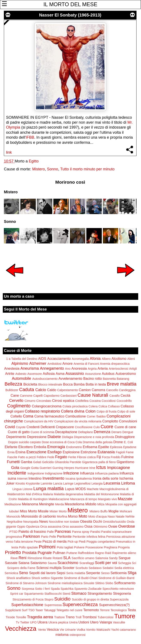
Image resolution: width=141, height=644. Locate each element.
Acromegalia (80, 359)
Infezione (71, 473)
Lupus (70, 489)
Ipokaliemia (84, 479)
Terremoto (91, 610)
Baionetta (109, 379)
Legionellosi (82, 483)
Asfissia (49, 374)
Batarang (123, 379)
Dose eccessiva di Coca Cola (62, 442)
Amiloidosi (54, 364)
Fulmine (127, 457)
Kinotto (20, 483)
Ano (68, 369)
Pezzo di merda (54, 541)
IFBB (30, 137)
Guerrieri (46, 468)
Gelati (37, 462)
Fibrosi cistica (86, 457)
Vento (42, 630)
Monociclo (13, 516)
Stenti (67, 594)
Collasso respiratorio (42, 411)
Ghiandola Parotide (68, 462)
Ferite (72, 457)
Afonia (95, 359)
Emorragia (56, 447)
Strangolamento (100, 593)
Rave (14, 558)
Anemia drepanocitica (115, 364)
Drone (118, 442)
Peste (38, 542)
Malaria (48, 494)
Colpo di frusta (107, 411)
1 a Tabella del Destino (22, 359)
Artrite (10, 374)
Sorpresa (28, 589)
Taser (39, 610)
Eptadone (130, 447)
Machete (93, 489)
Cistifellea (82, 401)
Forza (106, 457)
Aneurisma (30, 368)
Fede (51, 457)
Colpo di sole (126, 411)
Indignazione (54, 473)
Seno (24, 573)
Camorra (98, 390)
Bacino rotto (93, 378)
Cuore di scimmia (43, 432)
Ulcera (43, 622)
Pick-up (73, 542)
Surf (24, 610)
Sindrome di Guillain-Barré (116, 578)
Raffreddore (86, 553)
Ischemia (126, 478)
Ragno (99, 553)
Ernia (11, 452)
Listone (27, 489)
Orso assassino (73, 527)
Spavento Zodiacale (88, 589)
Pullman (59, 553)
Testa (132, 610)
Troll (79, 617)
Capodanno (51, 396)
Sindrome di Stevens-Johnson (26, 583)
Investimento (53, 478)
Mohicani (126, 511)
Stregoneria (122, 593)
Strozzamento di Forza (28, 599)
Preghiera (110, 547)
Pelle (53, 537)
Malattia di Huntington (33, 499)
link (9, 152)
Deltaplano (86, 432)
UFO (33, 622)
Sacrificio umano (83, 558)
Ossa (88, 526)
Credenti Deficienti (41, 427)
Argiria (92, 369)
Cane (15, 395)
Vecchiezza (21, 629)
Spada (55, 589)
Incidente (17, 473)
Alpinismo (20, 363)
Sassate (11, 563)
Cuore (107, 427)
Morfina (62, 516)
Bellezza (13, 384)
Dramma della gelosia (98, 442)
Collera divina (73, 411)
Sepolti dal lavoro (42, 573)
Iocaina (70, 479)
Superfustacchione (27, 605)
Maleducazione (59, 499)
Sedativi (108, 568)
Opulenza (33, 527)
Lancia (58, 483)
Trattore (59, 617)
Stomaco (79, 593)
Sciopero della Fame (21, 568)
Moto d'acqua (97, 516)
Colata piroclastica (75, 406)
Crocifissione (84, 427)
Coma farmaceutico (49, 416)
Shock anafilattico (19, 578)
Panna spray (81, 532)
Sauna (52, 563)
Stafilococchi (53, 594)
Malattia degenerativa (69, 494)
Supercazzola (119, 599)
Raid (108, 553)
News (43, 521)
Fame (130, 452)
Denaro (116, 432)
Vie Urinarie (68, 630)
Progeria (124, 547)
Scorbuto (82, 568)
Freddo (116, 457)
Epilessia (116, 447)
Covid (10, 427)
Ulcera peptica (58, 622)
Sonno (52, 169)
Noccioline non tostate (64, 522)
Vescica (53, 629)
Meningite (46, 504)
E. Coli (128, 442)
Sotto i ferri (43, 589)
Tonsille (21, 617)
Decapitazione (66, 432)
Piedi (82, 542)
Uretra (73, 622)
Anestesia (12, 368)
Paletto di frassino (32, 531)
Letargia (97, 483)
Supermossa (53, 605)
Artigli (133, 369)
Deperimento (16, 437)
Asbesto (21, 374)
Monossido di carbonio (39, 516)
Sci (134, 563)
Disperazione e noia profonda (94, 437)
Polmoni (47, 547)
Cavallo (114, 396)
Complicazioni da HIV (39, 421)
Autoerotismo (126, 374)
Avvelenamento (70, 378)
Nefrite (130, 516)
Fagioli (120, 452)
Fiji (99, 457)
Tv (18, 622)
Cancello (112, 390)
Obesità (86, 521)
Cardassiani (69, 396)
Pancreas (63, 531)
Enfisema (90, 447)
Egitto (34, 161)
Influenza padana (107, 473)
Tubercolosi (105, 617)
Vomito (91, 630)
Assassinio (75, 374)
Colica (103, 406)
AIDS (42, 359)
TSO (31, 610)
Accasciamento (59, 359)
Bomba (79, 384)
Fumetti (13, 462)
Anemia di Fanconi (86, 364)
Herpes (69, 468)
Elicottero (26, 447)
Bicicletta (30, 384)
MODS (81, 489)
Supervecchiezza (80, 604)
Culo (97, 427)
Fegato (61, 457)
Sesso (105, 573)
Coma (28, 416)
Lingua (17, 489)
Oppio (21, 527)
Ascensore (34, 374)
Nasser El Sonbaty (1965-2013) (70, 15)
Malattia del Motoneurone (102, 494)
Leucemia (112, 483)
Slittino (100, 583)
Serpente (93, 573)
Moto (83, 516)
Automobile (21, 378)
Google (25, 468)
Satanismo (39, 563)
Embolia (40, 447)
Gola (15, 468)
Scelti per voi (106, 563)
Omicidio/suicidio (114, 522)
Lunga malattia (49, 489)
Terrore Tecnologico (113, 610)
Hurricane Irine (85, 468)
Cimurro (30, 401)
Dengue (128, 432)
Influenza (87, 473)
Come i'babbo (96, 416)
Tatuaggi (50, 610)
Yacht (115, 630)
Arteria (103, 368)
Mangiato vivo (107, 499)
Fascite (12, 457)
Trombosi (89, 617)
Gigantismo (125, 462)
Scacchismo (68, 563)
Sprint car (17, 594)
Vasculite (119, 622)
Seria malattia (76, 573)
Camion (85, 390)
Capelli (38, 396)
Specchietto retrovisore (118, 589)
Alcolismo (119, 359)
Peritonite (64, 536)
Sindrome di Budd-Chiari (81, 578)
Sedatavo (95, 568)
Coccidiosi (109, 401)
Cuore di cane (125, 427)
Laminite (46, 483)
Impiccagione (118, 468)
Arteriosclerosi (118, 369)
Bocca (68, 384)
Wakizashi (103, 630)
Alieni (131, 359)
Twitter (25, 622)
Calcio (41, 390)
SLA (67, 558)
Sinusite (89, 583)
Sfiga (132, 573)
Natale (120, 516)
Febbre (42, 457)
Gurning (58, 468)
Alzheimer (38, 363)
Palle (50, 532)
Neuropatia (31, 522)
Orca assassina (51, 527)
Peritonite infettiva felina (89, 537)
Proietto (13, 552)
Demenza (102, 432)
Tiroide (10, 617)
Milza (101, 504)
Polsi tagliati (65, 547)
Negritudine (15, 522)
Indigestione (36, 473)
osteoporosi (78, 635)
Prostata (29, 553)
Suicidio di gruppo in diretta (90, 599)
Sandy (113, 558)
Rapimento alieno (124, 553)
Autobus (108, 374)
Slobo (109, 583)
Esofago (54, 452)
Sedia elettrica (124, 568)
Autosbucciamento (45, 379)
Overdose (127, 526)
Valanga (106, 622)
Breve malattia (122, 384)
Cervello (16, 401)
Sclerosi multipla (49, 568)
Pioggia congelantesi (101, 542)
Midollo (91, 504)
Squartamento (34, 594)
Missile (43, 511)
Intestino (35, 478)
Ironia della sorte (106, 478)
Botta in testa (96, 384)
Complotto (110, 421)
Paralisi (95, 532)
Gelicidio (48, 462)
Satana (24, 563)
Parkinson (31, 536)
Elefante (11, 447)
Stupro (49, 599)
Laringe (68, 483)
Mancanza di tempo (84, 499)
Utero (94, 622)
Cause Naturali (93, 395)
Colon (91, 411)
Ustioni (84, 622)
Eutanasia (106, 452)
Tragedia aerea (40, 617)
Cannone (26, 396)
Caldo (52, 390)
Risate (47, 558)
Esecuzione (36, 452)
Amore (67, 363)
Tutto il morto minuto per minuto (87, 169)
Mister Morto (58, 511)
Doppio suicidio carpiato (25, 442)
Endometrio (74, 447)
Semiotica (11, 573)
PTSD (13, 532)
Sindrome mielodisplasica (65, 583)
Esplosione (71, 452)
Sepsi (61, 573)
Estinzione (89, 452)
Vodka (81, 630)
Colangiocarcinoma (47, 406)
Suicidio (62, 599)
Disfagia (67, 437)
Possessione (94, 547)
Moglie (114, 511)
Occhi (97, 521)
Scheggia (124, 563)
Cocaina (95, 401)
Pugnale (45, 553)
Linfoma (128, 483)
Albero (106, 359)
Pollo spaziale (28, 547)
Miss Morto (28, 511)
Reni (23, 558)
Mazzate (125, 499)
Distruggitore (125, 437)
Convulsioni (128, 421)
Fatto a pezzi (27, 457)
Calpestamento (68, 390)
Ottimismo (100, 527)
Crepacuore (65, 427)
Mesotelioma (75, 504)
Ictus (101, 467)
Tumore (125, 616)
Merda (59, 504)
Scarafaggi (87, 563)
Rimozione (35, 558)
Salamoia (102, 558)
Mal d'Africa (34, 494)
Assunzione (93, 374)
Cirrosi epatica (63, 401)
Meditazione (13, 504)
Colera (93, 406)
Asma (60, 374)
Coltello (16, 416)
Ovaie (113, 526)
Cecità (125, 395)
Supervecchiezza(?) (114, 605)
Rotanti (57, 558)
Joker (10, 483)
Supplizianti (13, 610)
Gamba (26, 462)
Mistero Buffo (98, 511)
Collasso (114, 406)
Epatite (103, 447)
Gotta (35, 468)
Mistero (38, 169)
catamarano (128, 630)
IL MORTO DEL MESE (70, 4)
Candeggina (127, 390)
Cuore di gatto (19, 432)
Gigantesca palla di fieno (99, 462)
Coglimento (19, 406)
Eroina (20, 452)
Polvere (79, 547)
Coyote (21, 427)
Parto (45, 537)
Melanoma (30, 504)
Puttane (72, 553)
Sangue (124, 558)
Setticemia (119, 573)
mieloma (62, 635)
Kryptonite (33, 483)
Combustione (76, 416)
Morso (73, 516)
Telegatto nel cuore (69, 610)
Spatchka (67, 589)
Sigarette (57, 578)
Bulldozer (12, 390)
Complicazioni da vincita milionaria (78, 421)
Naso (111, 516)
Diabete (54, 437)
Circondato (44, 401)
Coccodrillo (124, 401)
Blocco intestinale (50, 384)
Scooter (69, 568)
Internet (22, 479)
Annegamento (52, 368)
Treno (70, 617)
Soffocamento (125, 583)
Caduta (27, 390)
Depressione (37, 437)
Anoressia (79, 368)
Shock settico (41, 578)
